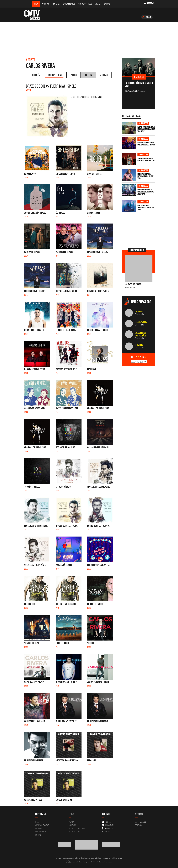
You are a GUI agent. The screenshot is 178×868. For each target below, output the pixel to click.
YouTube (107, 822)
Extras (107, 4)
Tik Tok (106, 832)
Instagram (108, 825)
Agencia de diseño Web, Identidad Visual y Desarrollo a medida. (89, 862)
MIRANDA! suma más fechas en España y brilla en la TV (146, 144)
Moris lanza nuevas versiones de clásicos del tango (146, 207)
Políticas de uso (117, 858)
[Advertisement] (89, 39)
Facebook (107, 828)
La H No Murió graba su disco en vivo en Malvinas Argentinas (146, 192)
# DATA (71, 822)
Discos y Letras (54, 76)
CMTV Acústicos (85, 4)
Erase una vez (74, 832)
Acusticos (72, 825)
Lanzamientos (69, 4)
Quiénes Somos (141, 822)
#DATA (98, 4)
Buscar (147, 17)
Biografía (35, 75)
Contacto (139, 825)
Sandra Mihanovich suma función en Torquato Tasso (146, 159)
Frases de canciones (77, 828)
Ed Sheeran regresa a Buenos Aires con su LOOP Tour (145, 176)
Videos (74, 75)
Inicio (36, 4)
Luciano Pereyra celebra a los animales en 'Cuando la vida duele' (146, 129)
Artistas (46, 4)
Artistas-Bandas (42, 825)
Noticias (56, 4)
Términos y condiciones (103, 858)
